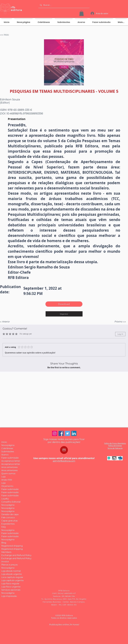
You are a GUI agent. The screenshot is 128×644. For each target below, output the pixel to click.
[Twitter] (67, 433)
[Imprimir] (64, 314)
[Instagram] (55, 433)
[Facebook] (61, 433)
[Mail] (64, 450)
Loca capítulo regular (11, 577)
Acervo (5, 455)
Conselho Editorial (11, 502)
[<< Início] (6, 35)
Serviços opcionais (11, 590)
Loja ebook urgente (11, 574)
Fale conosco (8, 518)
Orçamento (7, 486)
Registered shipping (11, 546)
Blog (4, 543)
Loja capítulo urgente (11, 580)
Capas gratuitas (9, 521)
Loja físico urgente (11, 587)
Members (6, 552)
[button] (82, 13)
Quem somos (8, 474)
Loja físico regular (10, 584)
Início (4, 442)
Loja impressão (9, 596)
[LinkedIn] (74, 433)
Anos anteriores (9, 467)
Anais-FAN (7, 480)
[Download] (64, 304)
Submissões (8, 451)
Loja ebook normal (11, 571)
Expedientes (8, 524)
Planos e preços (9, 565)
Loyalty (5, 499)
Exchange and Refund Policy (11, 555)
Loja (3, 477)
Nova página (8, 445)
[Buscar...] (64, 5)
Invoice (5, 562)
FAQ (3, 527)
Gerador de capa (10, 514)
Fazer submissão (10, 458)
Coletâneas (7, 448)
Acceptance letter (11, 461)
